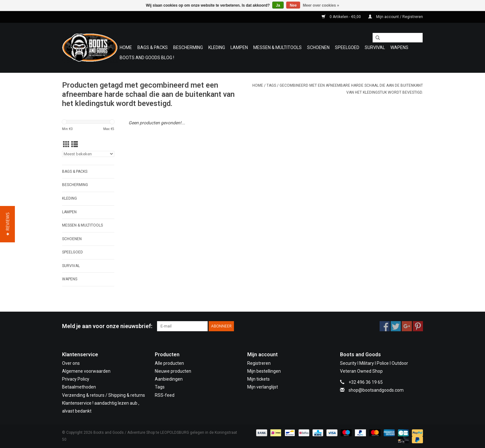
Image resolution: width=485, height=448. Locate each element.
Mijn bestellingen (264, 371)
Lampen (239, 47)
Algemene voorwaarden (86, 371)
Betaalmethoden (79, 387)
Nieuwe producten (173, 371)
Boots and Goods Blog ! (147, 58)
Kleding (217, 47)
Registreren (259, 363)
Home (126, 47)
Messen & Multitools (277, 47)
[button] (7, 224)
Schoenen (318, 47)
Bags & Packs (153, 47)
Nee (293, 5)
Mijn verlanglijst (263, 387)
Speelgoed (347, 47)
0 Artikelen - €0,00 (342, 17)
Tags (271, 85)
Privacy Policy (76, 379)
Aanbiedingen (169, 379)
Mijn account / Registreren (396, 17)
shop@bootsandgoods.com (376, 390)
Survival (375, 47)
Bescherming (188, 47)
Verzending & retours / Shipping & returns (104, 395)
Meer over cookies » (321, 5)
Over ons (71, 363)
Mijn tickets (258, 379)
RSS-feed (165, 395)
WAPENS (399, 47)
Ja (278, 5)
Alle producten (169, 363)
